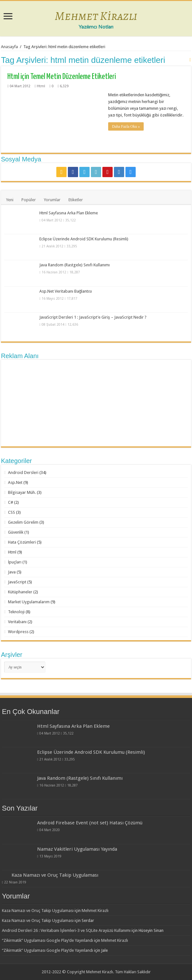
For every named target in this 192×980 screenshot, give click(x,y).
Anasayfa (9, 47)
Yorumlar (52, 200)
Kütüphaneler (20, 592)
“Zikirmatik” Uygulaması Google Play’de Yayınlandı (48, 940)
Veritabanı (17, 622)
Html (41, 86)
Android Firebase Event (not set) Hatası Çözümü (90, 823)
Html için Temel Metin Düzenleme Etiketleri (62, 77)
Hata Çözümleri (22, 542)
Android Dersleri (23, 473)
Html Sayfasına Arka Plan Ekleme (69, 213)
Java (12, 572)
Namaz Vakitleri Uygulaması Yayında (77, 849)
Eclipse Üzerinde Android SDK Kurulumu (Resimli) (84, 239)
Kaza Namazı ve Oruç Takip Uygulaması (55, 875)
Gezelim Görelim (23, 522)
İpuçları (15, 562)
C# (11, 502)
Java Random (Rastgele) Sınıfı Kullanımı (75, 265)
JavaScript (17, 582)
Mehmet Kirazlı (96, 16)
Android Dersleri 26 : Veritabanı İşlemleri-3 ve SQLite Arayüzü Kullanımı (66, 930)
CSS (12, 512)
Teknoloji (16, 612)
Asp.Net (15, 482)
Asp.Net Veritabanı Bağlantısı (66, 291)
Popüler (29, 200)
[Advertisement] (96, 403)
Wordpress (18, 632)
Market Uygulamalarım (29, 602)
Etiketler (76, 200)
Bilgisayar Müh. (22, 492)
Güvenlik (16, 532)
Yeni (10, 200)
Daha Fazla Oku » (126, 126)
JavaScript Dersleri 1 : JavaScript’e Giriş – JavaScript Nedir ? (93, 317)
